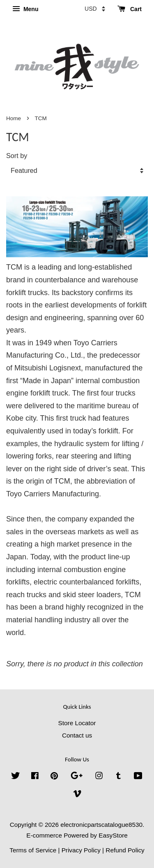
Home (14, 118)
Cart (130, 9)
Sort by (17, 156)
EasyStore (113, 835)
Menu (25, 9)
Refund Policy (125, 850)
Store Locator (77, 723)
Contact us (77, 735)
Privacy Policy (81, 850)
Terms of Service (33, 850)
